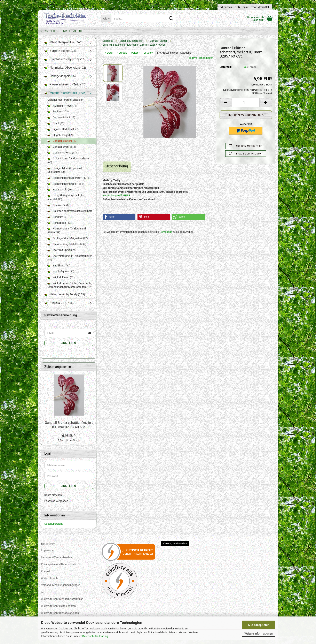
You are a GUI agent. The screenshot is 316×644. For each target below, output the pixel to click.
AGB (44, 596)
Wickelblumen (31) (61, 281)
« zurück (122, 57)
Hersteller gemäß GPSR (116, 200)
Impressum (48, 554)
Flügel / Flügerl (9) (61, 139)
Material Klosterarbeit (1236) (65, 97)
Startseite (49, 31)
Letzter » (149, 57)
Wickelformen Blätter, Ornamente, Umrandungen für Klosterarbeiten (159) (70, 289)
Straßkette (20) (59, 270)
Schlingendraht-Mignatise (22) (68, 242)
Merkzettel (261, 7)
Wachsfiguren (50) (61, 275)
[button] (226, 107)
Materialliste (74, 31)
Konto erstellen (53, 499)
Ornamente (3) (58, 209)
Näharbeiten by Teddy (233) (65, 298)
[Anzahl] (246, 107)
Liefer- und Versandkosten (56, 561)
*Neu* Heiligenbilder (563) (63, 46)
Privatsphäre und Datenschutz (58, 568)
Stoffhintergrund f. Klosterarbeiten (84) (70, 262)
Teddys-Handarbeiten (201, 62)
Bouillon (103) (58, 116)
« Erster (109, 57)
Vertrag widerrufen (175, 548)
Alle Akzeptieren (259, 625)
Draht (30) (56, 127)
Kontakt (46, 575)
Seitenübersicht (53, 528)
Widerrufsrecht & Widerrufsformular (62, 603)
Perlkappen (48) (59, 227)
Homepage (166, 236)
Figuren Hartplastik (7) (63, 133)
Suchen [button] (226, 7)
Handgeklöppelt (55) (60, 80)
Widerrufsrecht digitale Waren (58, 610)
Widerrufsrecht (50, 582)
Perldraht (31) (58, 221)
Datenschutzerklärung (95, 636)
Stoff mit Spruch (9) (62, 254)
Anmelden (69, 347)
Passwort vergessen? (57, 505)
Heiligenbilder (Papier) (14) (66, 188)
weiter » (135, 57)
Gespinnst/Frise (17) (62, 157)
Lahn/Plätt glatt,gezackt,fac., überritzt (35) (67, 202)
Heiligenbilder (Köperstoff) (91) (68, 182)
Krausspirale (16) (60, 194)
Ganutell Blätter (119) (62, 145)
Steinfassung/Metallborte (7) (67, 248)
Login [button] (243, 7)
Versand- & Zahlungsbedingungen (61, 589)
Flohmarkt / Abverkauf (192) (65, 72)
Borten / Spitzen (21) (60, 55)
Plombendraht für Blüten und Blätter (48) (67, 235)
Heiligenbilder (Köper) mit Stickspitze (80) (65, 174)
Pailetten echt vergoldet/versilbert (70, 215)
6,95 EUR (69, 440)
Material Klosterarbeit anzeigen (65, 104)
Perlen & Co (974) (58, 307)
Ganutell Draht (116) (62, 151)
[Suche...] (106, 18)
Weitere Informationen (259, 634)
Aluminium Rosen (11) (63, 110)
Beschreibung (117, 170)
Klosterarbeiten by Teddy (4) (65, 89)
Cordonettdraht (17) (61, 122)
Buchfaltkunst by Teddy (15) (65, 63)
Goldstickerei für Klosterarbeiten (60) (69, 165)
